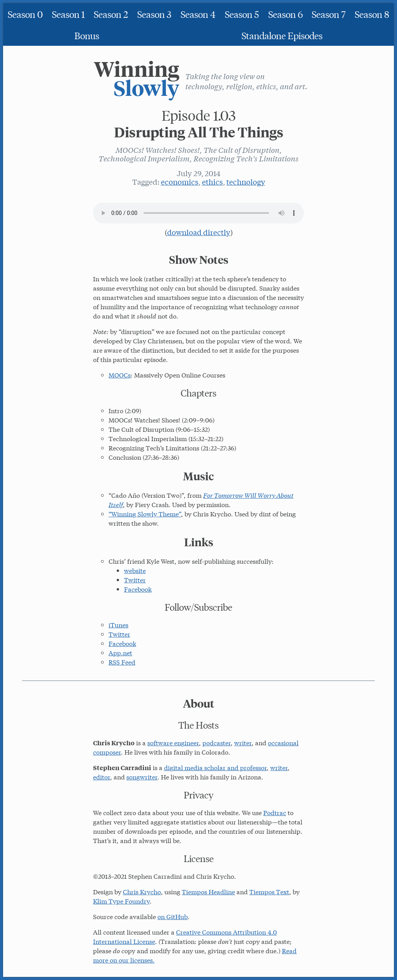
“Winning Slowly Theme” (145, 513)
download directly (199, 232)
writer (243, 742)
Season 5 (242, 14)
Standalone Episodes (282, 35)
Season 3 (154, 14)
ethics (212, 182)
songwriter (142, 777)
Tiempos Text (269, 891)
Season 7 (329, 14)
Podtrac (275, 812)
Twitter (135, 579)
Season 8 (372, 14)
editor (102, 777)
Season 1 (68, 14)
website (135, 570)
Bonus (87, 35)
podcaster (217, 742)
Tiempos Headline (208, 891)
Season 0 (25, 14)
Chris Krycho (142, 891)
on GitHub (173, 916)
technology (246, 182)
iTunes (118, 624)
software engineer (173, 742)
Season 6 (286, 14)
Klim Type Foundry (121, 901)
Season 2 (111, 14)
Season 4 (198, 14)
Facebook (138, 589)
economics (180, 182)
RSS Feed (122, 662)
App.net (120, 652)
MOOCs (120, 375)
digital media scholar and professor (215, 767)
